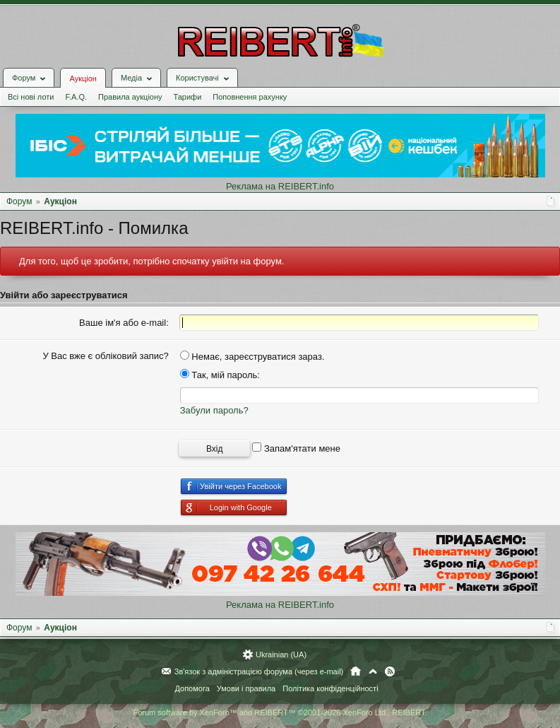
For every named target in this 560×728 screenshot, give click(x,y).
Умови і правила (246, 688)
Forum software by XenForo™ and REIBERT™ (280, 712)
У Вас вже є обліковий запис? (105, 356)
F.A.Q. (76, 97)
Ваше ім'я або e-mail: (124, 323)
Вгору (373, 671)
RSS (390, 671)
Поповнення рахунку (250, 97)
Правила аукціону (130, 97)
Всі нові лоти (31, 97)
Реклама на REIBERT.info (280, 186)
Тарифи (188, 97)
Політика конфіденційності (330, 688)
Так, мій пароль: (220, 375)
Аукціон (83, 78)
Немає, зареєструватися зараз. (252, 357)
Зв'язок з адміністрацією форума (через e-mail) (259, 671)
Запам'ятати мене (296, 448)
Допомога (192, 688)
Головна (356, 671)
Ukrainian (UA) (281, 654)
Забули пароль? (214, 410)
